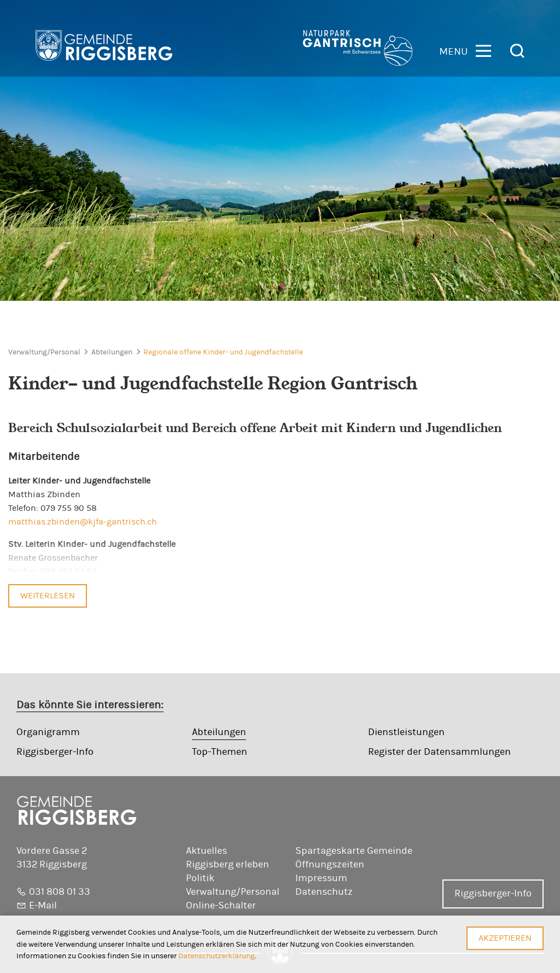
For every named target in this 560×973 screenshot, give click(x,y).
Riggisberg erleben (227, 865)
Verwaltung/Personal (44, 352)
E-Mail (43, 906)
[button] (465, 50)
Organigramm (48, 732)
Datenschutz (324, 892)
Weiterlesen (48, 596)
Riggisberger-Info (55, 752)
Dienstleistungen (406, 732)
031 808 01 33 (60, 892)
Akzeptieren (505, 938)
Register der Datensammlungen (439, 752)
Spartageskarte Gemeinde (354, 851)
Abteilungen (112, 352)
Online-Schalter (221, 906)
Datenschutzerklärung (217, 956)
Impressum (321, 878)
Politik (200, 878)
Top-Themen (220, 752)
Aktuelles (206, 851)
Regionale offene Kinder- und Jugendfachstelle (223, 352)
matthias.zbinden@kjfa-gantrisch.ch (83, 522)
